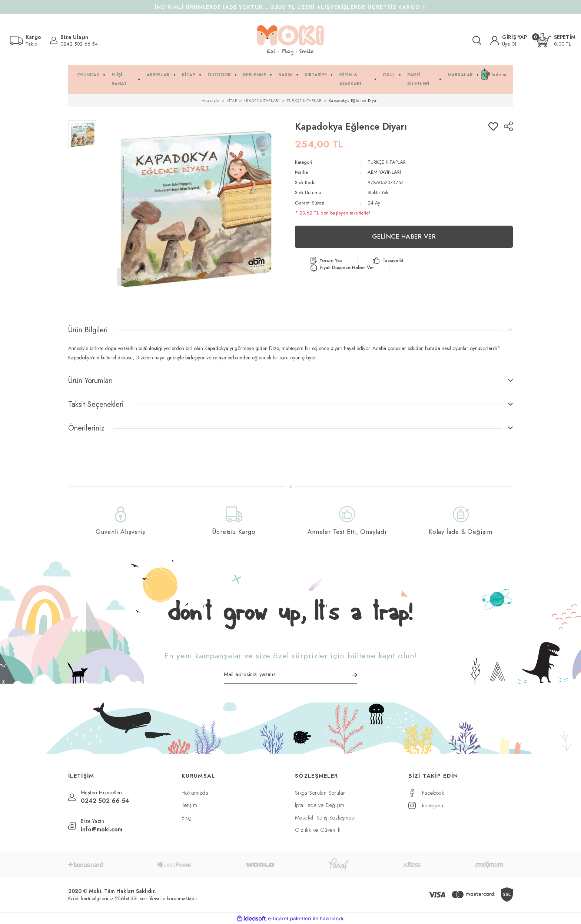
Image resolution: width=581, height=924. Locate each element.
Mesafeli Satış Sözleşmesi (325, 818)
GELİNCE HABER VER (404, 236)
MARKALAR (460, 75)
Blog (187, 818)
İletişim (189, 805)
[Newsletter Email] (290, 677)
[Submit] (355, 675)
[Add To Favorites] (493, 126)
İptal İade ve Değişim (320, 805)
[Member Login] (509, 40)
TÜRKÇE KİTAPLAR (387, 162)
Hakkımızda (195, 793)
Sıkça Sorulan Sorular (320, 793)
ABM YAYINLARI (384, 172)
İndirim (499, 75)
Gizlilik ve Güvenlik (318, 830)
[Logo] (290, 40)
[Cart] (556, 40)
